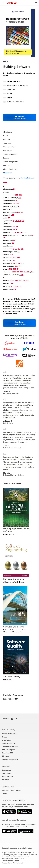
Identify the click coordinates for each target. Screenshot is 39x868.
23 (14, 229)
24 (13, 243)
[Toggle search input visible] (36, 3)
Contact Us (6, 770)
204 (21, 272)
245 (17, 227)
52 (19, 252)
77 (16, 249)
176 (16, 286)
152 (19, 221)
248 (18, 257)
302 (14, 240)
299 (21, 195)
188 (16, 281)
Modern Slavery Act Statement (12, 863)
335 (27, 281)
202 (20, 281)
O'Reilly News (7, 740)
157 (19, 263)
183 (18, 232)
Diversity (5, 756)
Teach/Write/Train (9, 734)
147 (11, 257)
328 (16, 266)
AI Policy (5, 780)
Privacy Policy (7, 776)
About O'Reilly (9, 730)
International (8, 786)
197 (21, 232)
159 (14, 260)
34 (4, 237)
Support (6, 766)
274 (22, 212)
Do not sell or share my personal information (17, 848)
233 (20, 286)
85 (19, 249)
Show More (8, 173)
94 (20, 198)
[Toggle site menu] (3, 3)
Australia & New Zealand (12, 790)
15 (16, 201)
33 (13, 215)
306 (29, 272)
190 (18, 272)
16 (11, 281)
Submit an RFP (8, 753)
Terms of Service (8, 858)
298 (17, 195)
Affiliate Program (9, 750)
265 (25, 272)
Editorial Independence (10, 861)
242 (23, 221)
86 (14, 263)
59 (13, 221)
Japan (5, 794)
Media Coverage (9, 743)
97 (16, 263)
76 (14, 249)
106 (14, 203)
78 (11, 286)
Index (5, 182)
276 (24, 281)
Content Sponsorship (10, 759)
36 (9, 224)
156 (12, 232)
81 (14, 286)
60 (16, 221)
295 (25, 232)
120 (17, 203)
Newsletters (7, 773)
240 (11, 255)
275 (23, 263)
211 (22, 275)
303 (15, 269)
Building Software (27, 178)
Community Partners (10, 747)
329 (20, 266)
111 (16, 229)
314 (14, 189)
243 (19, 212)
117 (13, 281)
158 (15, 232)
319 (18, 269)
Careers (5, 737)
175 (15, 272)
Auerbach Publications (16, 102)
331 (18, 206)
